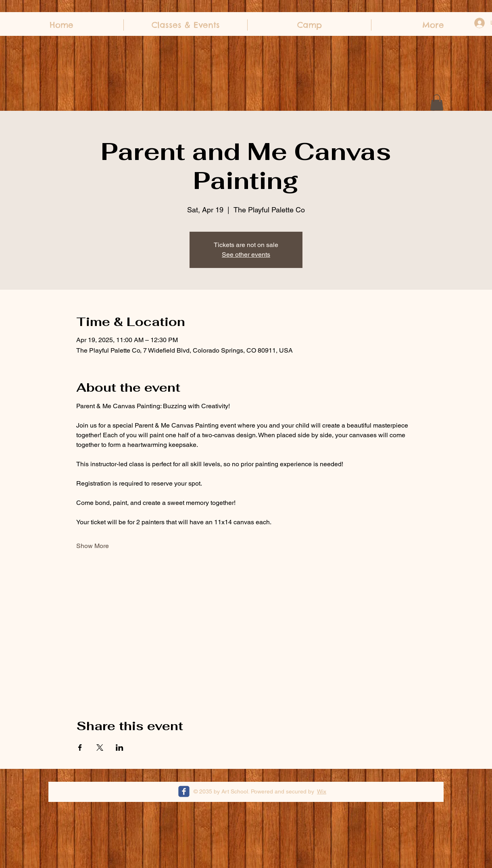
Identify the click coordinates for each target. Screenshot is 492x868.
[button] (437, 103)
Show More (93, 546)
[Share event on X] (100, 748)
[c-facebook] (184, 791)
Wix (322, 791)
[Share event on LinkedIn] (120, 748)
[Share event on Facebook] (80, 748)
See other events (246, 254)
